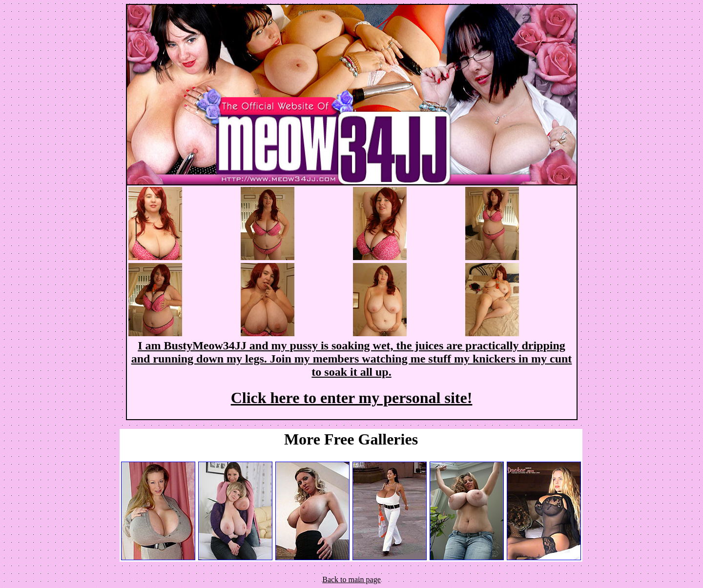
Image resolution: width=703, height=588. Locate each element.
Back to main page (351, 579)
